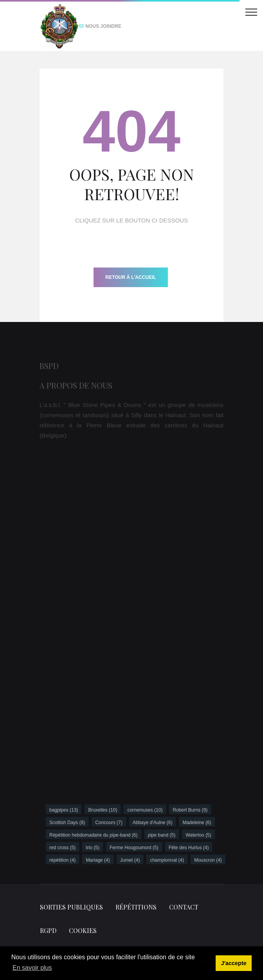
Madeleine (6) (197, 823)
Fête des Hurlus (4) (189, 848)
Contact (184, 907)
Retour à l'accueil (131, 277)
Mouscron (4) (208, 860)
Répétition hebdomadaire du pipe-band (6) (94, 835)
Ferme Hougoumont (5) (134, 848)
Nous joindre (100, 26)
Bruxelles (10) (103, 810)
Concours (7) (109, 823)
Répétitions (136, 907)
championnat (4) (167, 860)
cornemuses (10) (145, 810)
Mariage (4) (98, 860)
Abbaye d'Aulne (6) (153, 823)
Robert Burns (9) (190, 810)
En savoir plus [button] (32, 968)
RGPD (48, 930)
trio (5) (93, 848)
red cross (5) (62, 848)
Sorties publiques (71, 907)
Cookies (83, 930)
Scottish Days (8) (67, 823)
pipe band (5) (162, 835)
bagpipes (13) (64, 810)
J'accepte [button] (234, 963)
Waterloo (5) (198, 835)
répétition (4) (62, 860)
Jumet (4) (130, 860)
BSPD (49, 368)
